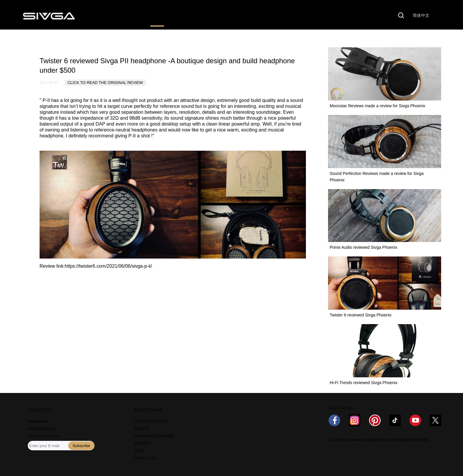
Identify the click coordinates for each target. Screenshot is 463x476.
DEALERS (142, 443)
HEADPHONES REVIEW (154, 436)
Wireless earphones (43, 436)
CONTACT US (346, 16)
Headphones (38, 421)
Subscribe (81, 446)
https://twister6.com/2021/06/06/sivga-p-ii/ (108, 266)
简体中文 (421, 15)
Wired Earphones (41, 429)
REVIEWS (157, 16)
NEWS (255, 16)
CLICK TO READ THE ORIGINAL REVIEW (105, 83)
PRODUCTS (111, 16)
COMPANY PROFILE (151, 421)
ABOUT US (297, 16)
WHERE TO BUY (208, 16)
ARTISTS (141, 429)
